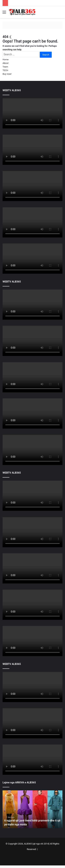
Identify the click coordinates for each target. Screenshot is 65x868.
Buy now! (7, 74)
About (6, 63)
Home (6, 59)
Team (5, 67)
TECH (5, 70)
